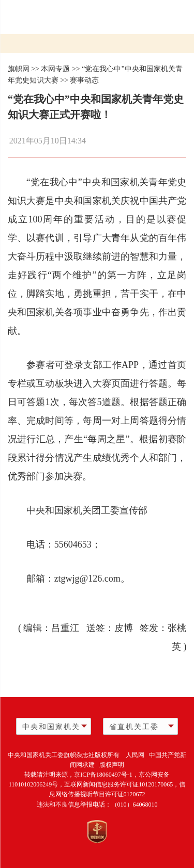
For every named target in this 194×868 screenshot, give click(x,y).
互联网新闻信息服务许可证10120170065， (122, 784)
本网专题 (55, 69)
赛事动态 (84, 80)
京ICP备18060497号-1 (103, 775)
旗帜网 (19, 69)
